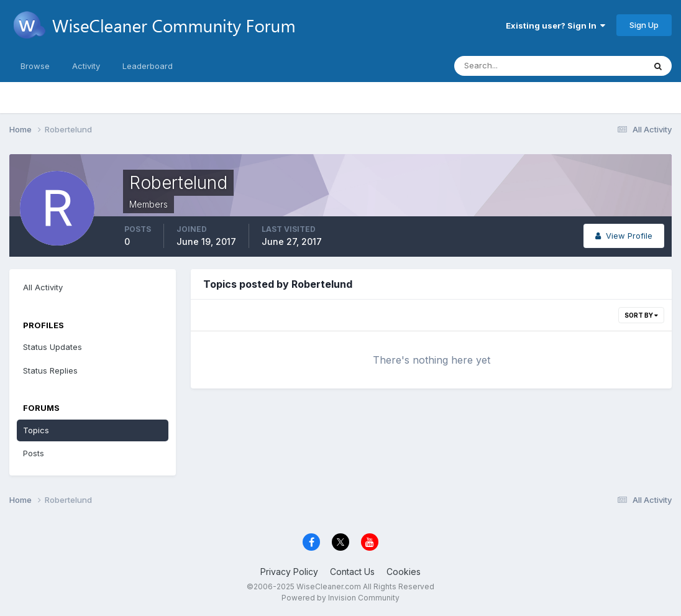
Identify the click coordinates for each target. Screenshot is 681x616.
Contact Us (352, 572)
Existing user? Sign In (555, 25)
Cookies (404, 572)
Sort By (641, 315)
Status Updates (53, 347)
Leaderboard (148, 66)
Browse (35, 66)
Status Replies (50, 370)
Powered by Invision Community (340, 598)
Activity (86, 66)
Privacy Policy (289, 572)
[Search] (509, 66)
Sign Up (644, 25)
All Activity (43, 287)
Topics (36, 430)
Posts (34, 453)
